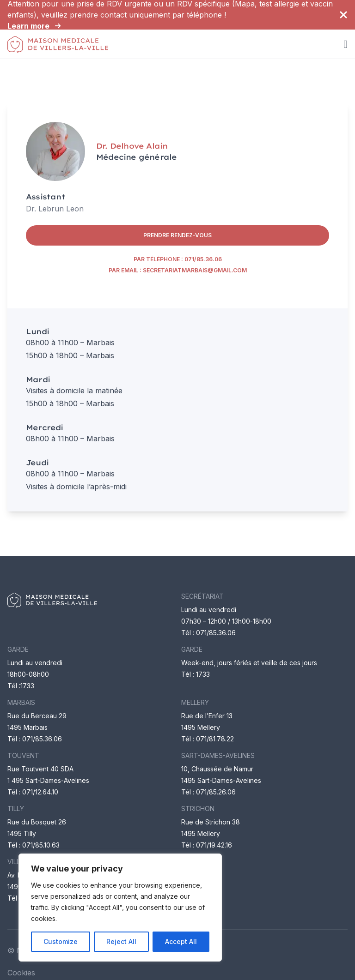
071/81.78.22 (215, 739)
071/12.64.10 (40, 792)
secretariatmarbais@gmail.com (195, 270)
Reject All (121, 941)
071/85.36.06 (203, 259)
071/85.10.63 (41, 845)
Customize (61, 941)
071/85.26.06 (216, 792)
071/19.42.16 (214, 845)
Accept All (181, 941)
